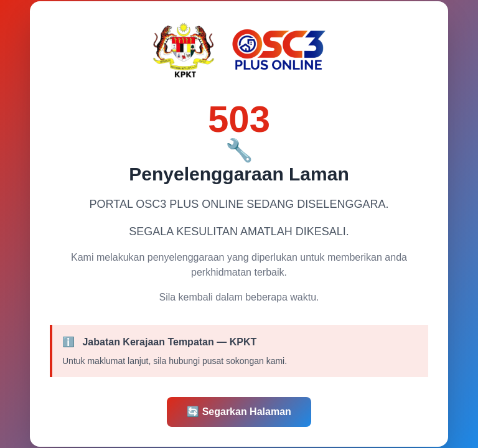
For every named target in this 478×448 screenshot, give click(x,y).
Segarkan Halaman (239, 412)
